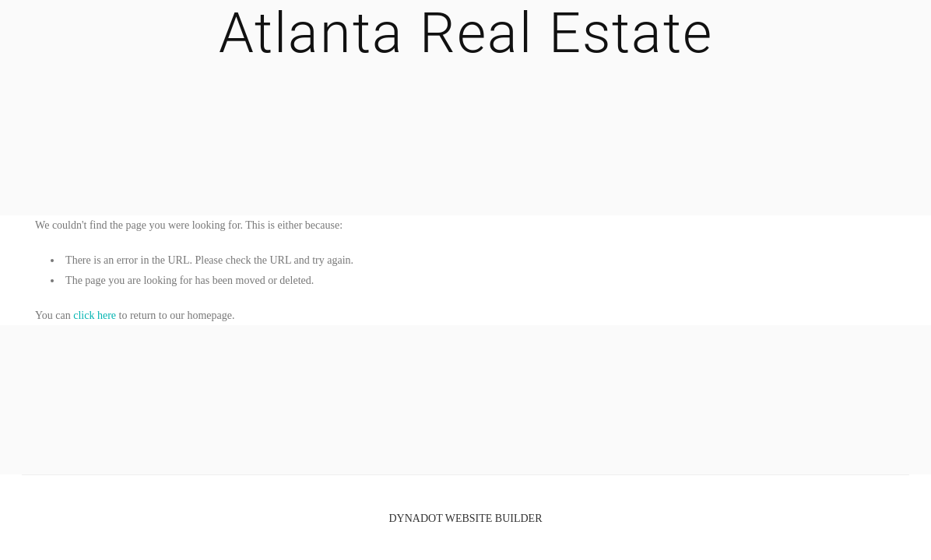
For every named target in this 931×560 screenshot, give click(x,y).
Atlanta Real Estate (466, 33)
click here (95, 315)
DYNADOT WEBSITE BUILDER (465, 518)
